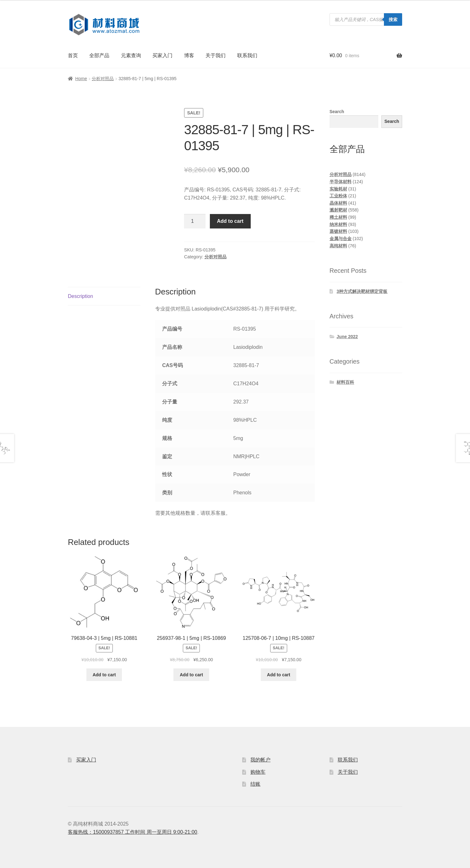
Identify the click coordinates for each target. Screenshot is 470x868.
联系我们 (247, 55)
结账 (255, 784)
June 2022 (347, 337)
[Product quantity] (195, 221)
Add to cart (230, 221)
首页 (73, 55)
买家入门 (162, 55)
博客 (189, 55)
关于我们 (216, 55)
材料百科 (345, 382)
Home (81, 79)
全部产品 (99, 55)
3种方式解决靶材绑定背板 (362, 291)
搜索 (393, 19)
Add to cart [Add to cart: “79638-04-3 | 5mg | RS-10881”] (104, 675)
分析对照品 (103, 79)
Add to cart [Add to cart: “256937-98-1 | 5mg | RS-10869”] (191, 675)
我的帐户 (260, 760)
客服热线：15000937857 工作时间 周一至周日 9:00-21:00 (133, 832)
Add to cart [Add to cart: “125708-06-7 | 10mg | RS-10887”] (279, 675)
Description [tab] (80, 296)
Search (337, 112)
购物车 (258, 772)
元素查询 (131, 55)
